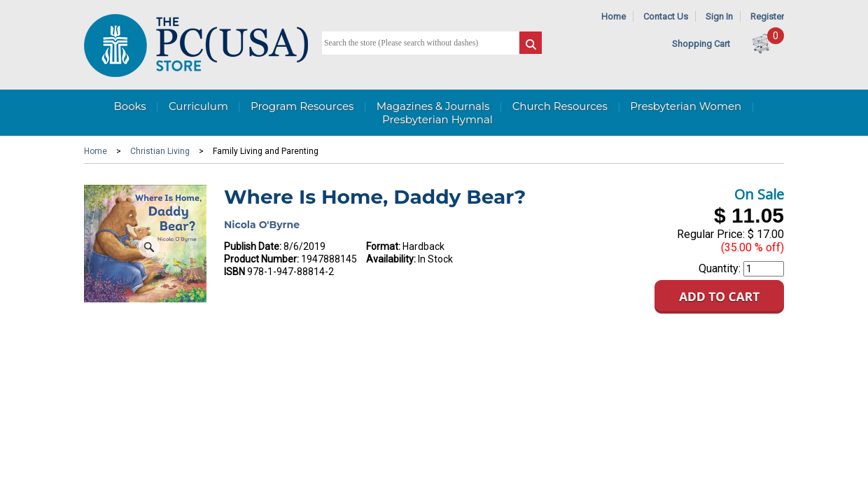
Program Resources (302, 106)
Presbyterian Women (686, 106)
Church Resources (560, 106)
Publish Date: (253, 246)
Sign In (719, 16)
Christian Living (160, 151)
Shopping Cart (701, 44)
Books (129, 106)
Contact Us (666, 16)
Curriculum (198, 106)
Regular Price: (711, 234)
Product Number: (261, 259)
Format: (383, 246)
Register (767, 16)
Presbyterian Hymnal (437, 119)
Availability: (391, 259)
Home (614, 16)
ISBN (234, 272)
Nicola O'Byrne (262, 225)
